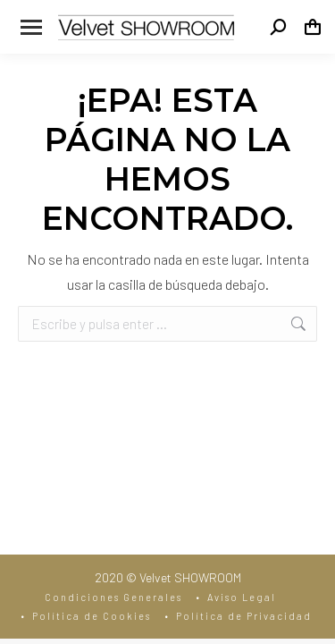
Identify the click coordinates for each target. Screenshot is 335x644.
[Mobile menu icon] (31, 27)
